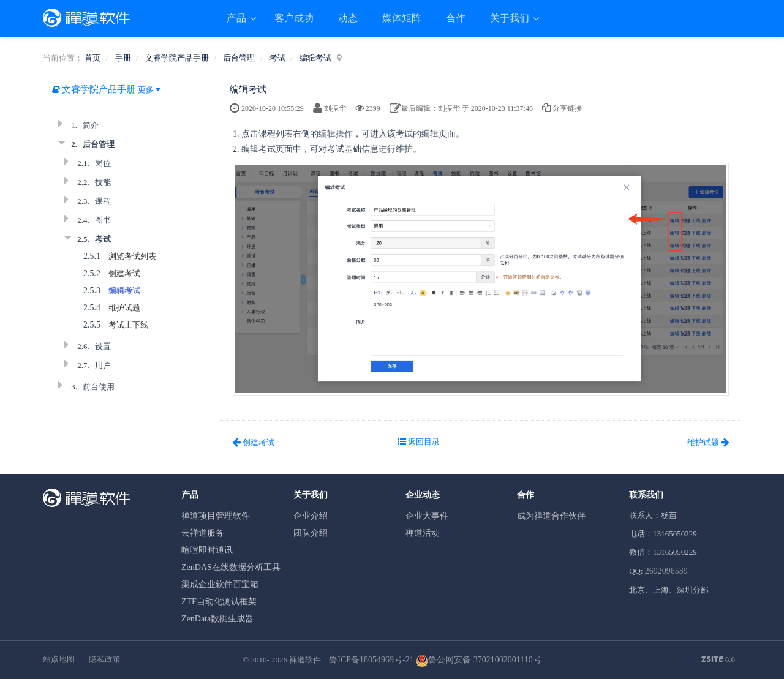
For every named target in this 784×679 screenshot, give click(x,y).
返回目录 (419, 442)
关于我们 (511, 18)
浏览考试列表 (132, 256)
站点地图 (59, 659)
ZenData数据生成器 (217, 619)
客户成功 (294, 18)
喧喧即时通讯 (207, 550)
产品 (238, 18)
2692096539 (666, 571)
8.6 (718, 660)
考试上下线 (128, 325)
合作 (456, 18)
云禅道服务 (203, 533)
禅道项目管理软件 (216, 516)
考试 (277, 58)
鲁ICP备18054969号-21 (371, 660)
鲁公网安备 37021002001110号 (478, 660)
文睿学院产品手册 (177, 58)
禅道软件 (305, 660)
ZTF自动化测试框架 (219, 602)
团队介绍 (311, 533)
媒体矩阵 (402, 18)
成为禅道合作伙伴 (551, 516)
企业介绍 (311, 516)
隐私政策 (105, 659)
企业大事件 (427, 516)
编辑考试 (315, 58)
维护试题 (124, 308)
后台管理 (239, 58)
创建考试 (124, 273)
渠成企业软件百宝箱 (220, 584)
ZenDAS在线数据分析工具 (231, 567)
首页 (92, 58)
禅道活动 (423, 533)
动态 (348, 18)
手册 (123, 58)
